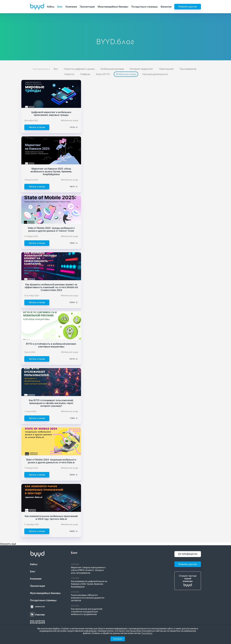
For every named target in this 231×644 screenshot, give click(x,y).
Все (56, 69)
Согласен (118, 639)
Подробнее (147, 633)
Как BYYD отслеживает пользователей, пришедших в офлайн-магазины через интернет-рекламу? (51, 403)
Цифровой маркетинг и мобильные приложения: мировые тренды (51, 114)
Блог (60, 7)
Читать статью (37, 127)
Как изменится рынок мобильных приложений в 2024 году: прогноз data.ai (51, 518)
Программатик (188, 69)
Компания (71, 7)
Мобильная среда (126, 74)
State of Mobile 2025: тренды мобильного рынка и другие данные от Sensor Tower (51, 229)
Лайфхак (85, 74)
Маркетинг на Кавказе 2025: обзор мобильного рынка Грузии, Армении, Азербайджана (51, 172)
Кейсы (51, 7)
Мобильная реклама (112, 69)
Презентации (87, 7)
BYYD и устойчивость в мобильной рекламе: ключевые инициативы (51, 345)
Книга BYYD (103, 74)
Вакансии (166, 7)
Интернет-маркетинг (141, 69)
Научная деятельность (155, 74)
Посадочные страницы (145, 7)
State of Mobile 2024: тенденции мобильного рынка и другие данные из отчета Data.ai (51, 461)
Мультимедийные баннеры (113, 7)
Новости (69, 74)
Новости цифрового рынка (79, 69)
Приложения (166, 69)
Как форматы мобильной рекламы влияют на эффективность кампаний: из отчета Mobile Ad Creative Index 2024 (51, 287)
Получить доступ (188, 7)
